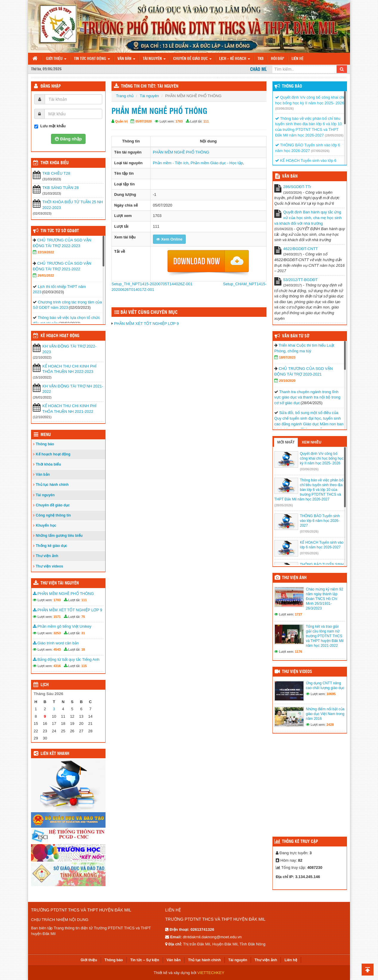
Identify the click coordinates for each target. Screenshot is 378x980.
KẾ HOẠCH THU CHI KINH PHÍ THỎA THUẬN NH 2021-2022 (69, 409)
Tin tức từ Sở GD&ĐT (60, 231)
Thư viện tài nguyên (60, 583)
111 (206, 121)
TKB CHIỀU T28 (56, 173)
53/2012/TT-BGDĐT (300, 280)
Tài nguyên (154, 59)
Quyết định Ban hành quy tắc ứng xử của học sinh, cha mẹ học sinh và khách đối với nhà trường (308, 218)
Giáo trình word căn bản (56, 643)
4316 (57, 666)
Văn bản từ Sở (296, 336)
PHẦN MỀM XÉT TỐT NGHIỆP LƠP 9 (147, 324)
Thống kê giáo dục (51, 546)
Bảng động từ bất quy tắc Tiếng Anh (66, 659)
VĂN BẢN (290, 176)
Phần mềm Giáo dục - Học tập (217, 163)
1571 (57, 617)
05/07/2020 (144, 121)
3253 (57, 633)
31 (83, 633)
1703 (179, 121)
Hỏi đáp (278, 59)
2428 (330, 725)
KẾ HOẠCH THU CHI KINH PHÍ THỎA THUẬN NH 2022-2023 (69, 369)
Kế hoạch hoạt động (60, 336)
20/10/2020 (287, 381)
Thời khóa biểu (48, 464)
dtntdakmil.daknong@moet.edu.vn (212, 937)
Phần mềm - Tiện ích (171, 163)
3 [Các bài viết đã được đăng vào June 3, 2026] (54, 709)
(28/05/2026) (334, 135)
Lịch (45, 685)
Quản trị (121, 121)
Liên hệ (298, 59)
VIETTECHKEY (211, 973)
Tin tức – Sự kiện (145, 960)
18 (83, 649)
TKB (261, 59)
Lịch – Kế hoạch (235, 59)
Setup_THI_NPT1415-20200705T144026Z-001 (152, 284)
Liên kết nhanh (55, 754)
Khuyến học (46, 525)
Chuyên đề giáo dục (192, 59)
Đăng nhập (51, 86)
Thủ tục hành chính (52, 485)
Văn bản (126, 59)
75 (83, 617)
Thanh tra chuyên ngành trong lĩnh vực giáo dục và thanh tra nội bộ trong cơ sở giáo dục (307, 397)
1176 (298, 652)
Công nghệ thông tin (53, 515)
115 (84, 666)
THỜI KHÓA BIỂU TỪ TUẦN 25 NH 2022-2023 (73, 205)
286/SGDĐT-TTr (297, 187)
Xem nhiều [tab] (312, 442)
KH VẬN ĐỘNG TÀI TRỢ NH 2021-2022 (73, 389)
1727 (298, 614)
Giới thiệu (56, 59)
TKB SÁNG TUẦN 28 (61, 188)
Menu (46, 435)
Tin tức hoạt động (92, 59)
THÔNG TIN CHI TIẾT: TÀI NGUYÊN (150, 86)
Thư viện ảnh (47, 556)
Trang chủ (125, 96)
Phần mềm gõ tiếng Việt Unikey (62, 626)
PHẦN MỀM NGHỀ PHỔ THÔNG (181, 152)
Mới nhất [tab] (286, 442)
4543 (57, 649)
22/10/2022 (46, 252)
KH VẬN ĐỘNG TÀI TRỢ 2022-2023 (69, 349)
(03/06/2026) (284, 108)
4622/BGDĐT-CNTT (300, 249)
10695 (331, 694)
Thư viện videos (49, 566)
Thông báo (45, 444)
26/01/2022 (46, 275)
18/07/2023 (287, 357)
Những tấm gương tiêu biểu (59, 536)
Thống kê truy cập (300, 842)
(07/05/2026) (320, 151)
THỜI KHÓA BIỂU (55, 163)
